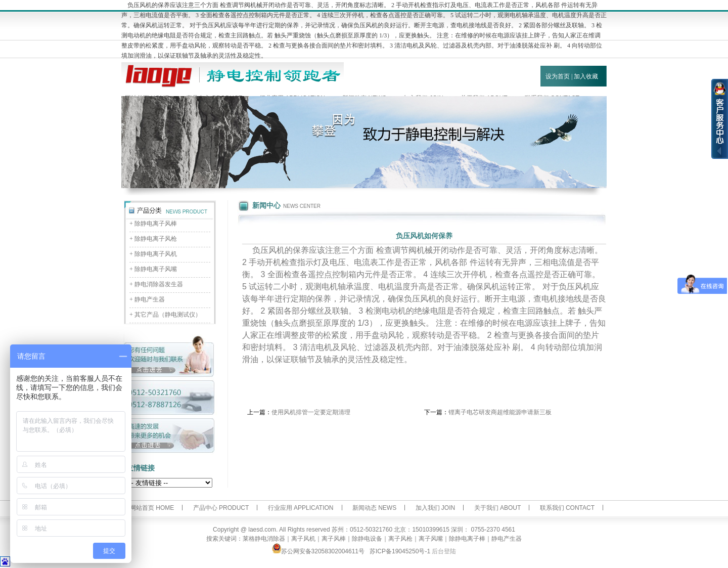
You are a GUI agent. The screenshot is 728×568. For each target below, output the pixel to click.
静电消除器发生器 (159, 284)
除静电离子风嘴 (156, 269)
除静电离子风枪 (156, 239)
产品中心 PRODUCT (221, 508)
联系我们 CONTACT (567, 508)
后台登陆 (444, 551)
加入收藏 (586, 76)
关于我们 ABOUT (498, 508)
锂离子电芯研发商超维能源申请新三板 (500, 412)
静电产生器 (150, 299)
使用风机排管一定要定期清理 (311, 412)
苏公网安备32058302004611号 (318, 551)
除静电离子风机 (156, 254)
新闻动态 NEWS (374, 508)
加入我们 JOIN (436, 508)
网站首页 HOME (152, 508)
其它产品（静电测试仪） (168, 315)
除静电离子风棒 (156, 224)
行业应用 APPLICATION (301, 508)
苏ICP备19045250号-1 (400, 551)
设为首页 (558, 76)
